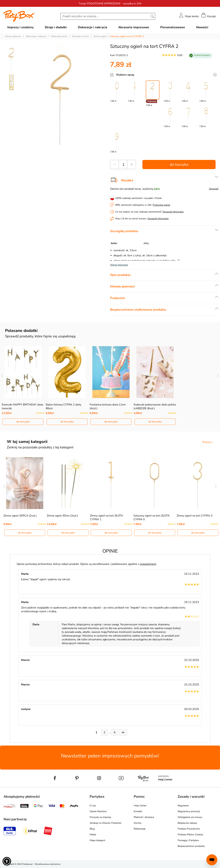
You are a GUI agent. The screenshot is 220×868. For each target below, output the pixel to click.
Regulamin (183, 806)
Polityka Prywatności (189, 829)
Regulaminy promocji (189, 811)
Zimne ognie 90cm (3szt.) (62, 516)
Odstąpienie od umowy (190, 817)
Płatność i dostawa (144, 817)
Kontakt (138, 811)
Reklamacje (140, 829)
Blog (92, 829)
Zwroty (138, 823)
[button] (7, 861)
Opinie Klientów (98, 811)
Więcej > (208, 442)
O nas (93, 806)
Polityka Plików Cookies (190, 835)
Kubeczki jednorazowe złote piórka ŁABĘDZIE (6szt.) (155, 406)
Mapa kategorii (97, 840)
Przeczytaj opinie (161, 205)
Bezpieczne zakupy (187, 823)
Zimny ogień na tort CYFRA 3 (195, 516)
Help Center (140, 806)
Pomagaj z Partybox (188, 840)
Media (93, 835)
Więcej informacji (119, 265)
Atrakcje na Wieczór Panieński (105, 823)
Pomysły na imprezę (100, 817)
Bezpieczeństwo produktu (191, 846)
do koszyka (179, 165)
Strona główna (13, 36)
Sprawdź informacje (173, 212)
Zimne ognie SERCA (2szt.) (20, 516)
